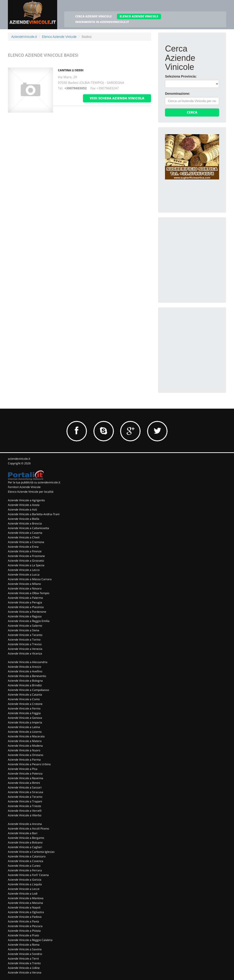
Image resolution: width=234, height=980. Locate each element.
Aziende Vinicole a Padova (25, 917)
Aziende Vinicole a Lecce (24, 889)
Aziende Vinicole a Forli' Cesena (28, 875)
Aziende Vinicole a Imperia (25, 722)
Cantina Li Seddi (71, 70)
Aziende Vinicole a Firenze (25, 551)
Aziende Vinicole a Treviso (25, 644)
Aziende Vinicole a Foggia (24, 713)
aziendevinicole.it (19, 459)
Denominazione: (178, 94)
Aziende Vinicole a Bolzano (25, 842)
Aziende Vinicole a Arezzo (25, 667)
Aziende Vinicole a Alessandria (28, 662)
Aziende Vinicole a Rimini (24, 783)
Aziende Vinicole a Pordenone (27, 612)
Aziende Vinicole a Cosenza (26, 861)
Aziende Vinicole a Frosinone (26, 556)
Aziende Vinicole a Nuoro (24, 750)
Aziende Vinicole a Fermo (24, 708)
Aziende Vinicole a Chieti (24, 537)
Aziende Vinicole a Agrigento (26, 500)
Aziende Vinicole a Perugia (25, 602)
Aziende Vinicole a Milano (24, 584)
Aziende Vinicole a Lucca (24, 575)
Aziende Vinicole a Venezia (25, 649)
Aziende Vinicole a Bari (23, 833)
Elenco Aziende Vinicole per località (31, 492)
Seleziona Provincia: (181, 76)
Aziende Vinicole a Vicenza (25, 653)
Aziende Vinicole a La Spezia (26, 565)
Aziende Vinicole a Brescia (25, 523)
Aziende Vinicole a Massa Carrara (30, 579)
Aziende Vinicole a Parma (24, 760)
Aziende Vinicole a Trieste (25, 806)
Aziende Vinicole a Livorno (25, 732)
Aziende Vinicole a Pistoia (24, 931)
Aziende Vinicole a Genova (25, 718)
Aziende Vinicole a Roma (24, 945)
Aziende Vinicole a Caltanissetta (28, 528)
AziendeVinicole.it (24, 37)
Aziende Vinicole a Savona (25, 949)
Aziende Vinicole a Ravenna (26, 778)
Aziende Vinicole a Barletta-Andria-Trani (34, 514)
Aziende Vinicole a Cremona (26, 542)
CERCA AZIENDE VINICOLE (94, 16)
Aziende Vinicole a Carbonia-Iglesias (31, 852)
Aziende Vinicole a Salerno (25, 626)
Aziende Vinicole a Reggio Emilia (29, 621)
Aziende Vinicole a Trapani (25, 801)
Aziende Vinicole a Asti (22, 510)
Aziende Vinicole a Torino (24, 640)
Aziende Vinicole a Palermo (25, 598)
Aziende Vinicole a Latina (24, 727)
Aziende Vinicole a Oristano (26, 755)
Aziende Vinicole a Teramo (25, 797)
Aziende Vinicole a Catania (25, 695)
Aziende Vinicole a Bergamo (26, 838)
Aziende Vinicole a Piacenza (26, 607)
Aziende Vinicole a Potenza (25, 773)
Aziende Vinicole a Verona (25, 972)
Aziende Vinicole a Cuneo (24, 866)
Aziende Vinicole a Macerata (26, 736)
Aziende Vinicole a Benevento (27, 676)
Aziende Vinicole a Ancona (25, 824)
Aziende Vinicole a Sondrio (25, 954)
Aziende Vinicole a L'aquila (25, 884)
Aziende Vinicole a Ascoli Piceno (28, 829)
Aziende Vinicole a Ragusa (25, 616)
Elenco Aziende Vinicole (59, 37)
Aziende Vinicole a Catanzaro (27, 856)
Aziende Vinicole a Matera (25, 741)
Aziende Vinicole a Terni (23, 959)
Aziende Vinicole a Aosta (24, 505)
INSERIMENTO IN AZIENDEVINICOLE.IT (102, 22)
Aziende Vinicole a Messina (25, 903)
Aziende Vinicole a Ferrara (25, 870)
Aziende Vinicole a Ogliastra (26, 912)
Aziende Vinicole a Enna (23, 547)
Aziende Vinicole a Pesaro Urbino (29, 764)
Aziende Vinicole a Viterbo (25, 815)
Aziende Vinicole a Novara (25, 588)
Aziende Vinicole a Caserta (25, 533)
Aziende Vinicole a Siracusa (26, 792)
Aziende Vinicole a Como (24, 699)
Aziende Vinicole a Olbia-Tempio (29, 593)
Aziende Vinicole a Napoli (24, 907)
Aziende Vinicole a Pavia (23, 921)
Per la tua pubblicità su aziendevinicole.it (34, 482)
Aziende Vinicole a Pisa (23, 769)
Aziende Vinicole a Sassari (25, 787)
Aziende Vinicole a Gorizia (25, 880)
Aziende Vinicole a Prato (23, 935)
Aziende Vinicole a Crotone (25, 704)
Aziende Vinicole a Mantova (26, 898)
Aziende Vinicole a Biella (24, 519)
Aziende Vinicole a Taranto (25, 635)
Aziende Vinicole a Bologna (25, 681)
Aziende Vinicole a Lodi (23, 894)
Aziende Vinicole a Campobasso (28, 690)
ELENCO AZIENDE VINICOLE (139, 16)
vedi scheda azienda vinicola (117, 98)
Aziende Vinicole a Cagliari (25, 847)
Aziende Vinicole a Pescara (25, 926)
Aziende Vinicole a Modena (25, 746)
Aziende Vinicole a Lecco (24, 570)
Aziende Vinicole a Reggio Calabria (30, 940)
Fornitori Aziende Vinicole (24, 487)
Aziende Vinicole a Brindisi (25, 685)
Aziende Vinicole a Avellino (25, 671)
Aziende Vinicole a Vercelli (25, 811)
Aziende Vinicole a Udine (24, 968)
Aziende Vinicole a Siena (24, 630)
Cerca (192, 112)
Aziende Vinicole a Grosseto (26, 561)
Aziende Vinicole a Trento (24, 963)
